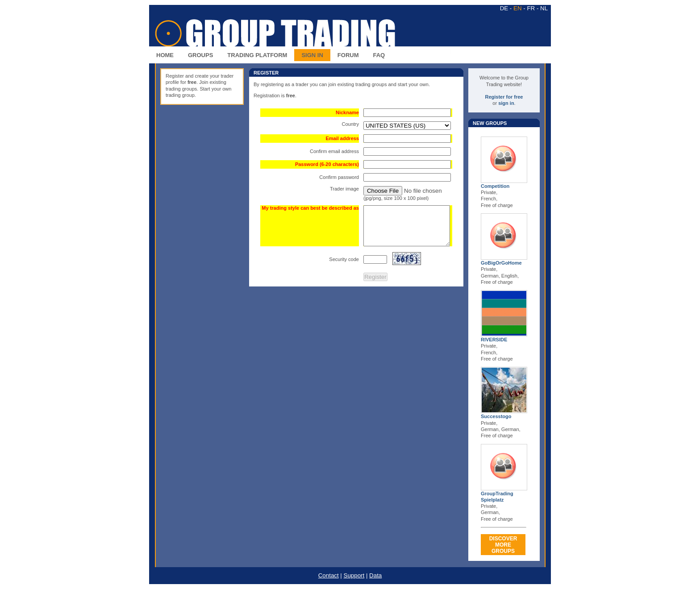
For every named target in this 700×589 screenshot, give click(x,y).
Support (354, 575)
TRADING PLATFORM (257, 55)
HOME (165, 55)
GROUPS (200, 55)
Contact (329, 575)
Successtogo (496, 416)
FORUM (348, 55)
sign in (506, 103)
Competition (495, 186)
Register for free (504, 97)
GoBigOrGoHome (501, 263)
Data (375, 575)
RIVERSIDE (494, 340)
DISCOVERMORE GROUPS (503, 545)
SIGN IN (312, 55)
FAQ (379, 55)
